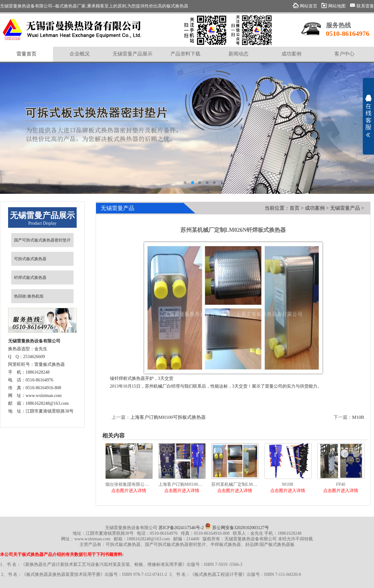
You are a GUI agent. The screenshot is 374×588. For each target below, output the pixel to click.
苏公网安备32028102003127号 (237, 528)
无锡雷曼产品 (345, 208)
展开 (368, 116)
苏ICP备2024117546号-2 (181, 528)
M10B (358, 417)
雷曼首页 (26, 54)
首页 (295, 208)
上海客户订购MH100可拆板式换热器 (168, 417)
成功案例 (315, 208)
